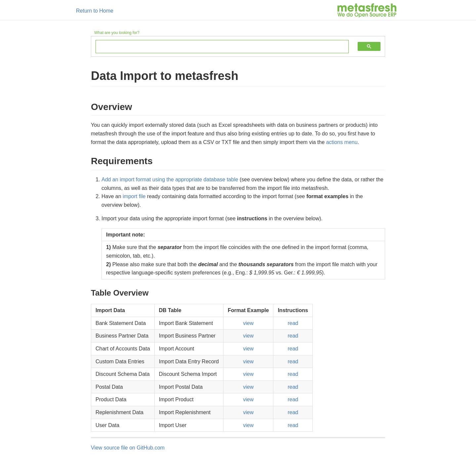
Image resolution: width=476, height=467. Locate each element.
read (293, 323)
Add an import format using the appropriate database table (170, 180)
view (248, 323)
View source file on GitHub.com (128, 448)
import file (134, 196)
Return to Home (95, 11)
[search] (217, 47)
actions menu (342, 142)
